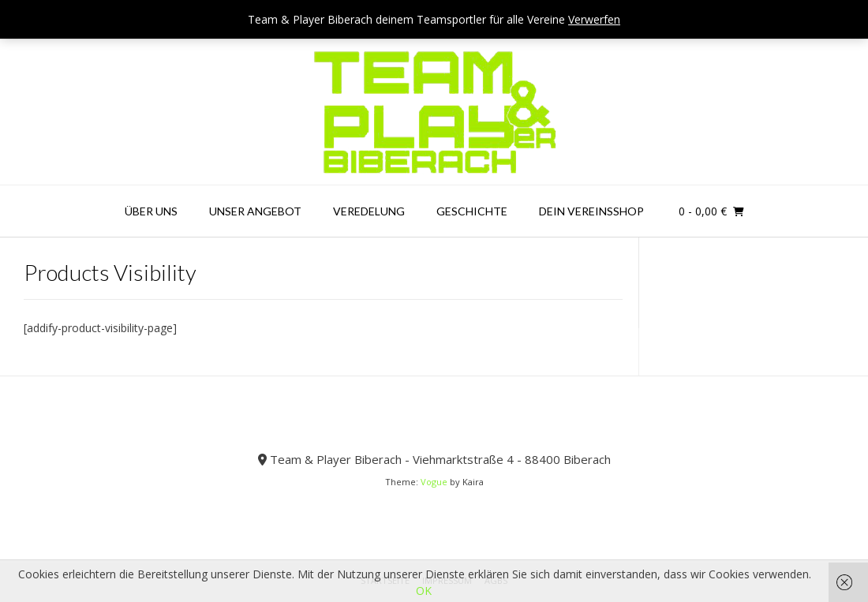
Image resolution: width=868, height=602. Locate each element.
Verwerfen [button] (594, 19)
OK (424, 591)
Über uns (151, 211)
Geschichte (472, 211)
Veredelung (369, 211)
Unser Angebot (255, 211)
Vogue (434, 482)
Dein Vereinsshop (591, 211)
